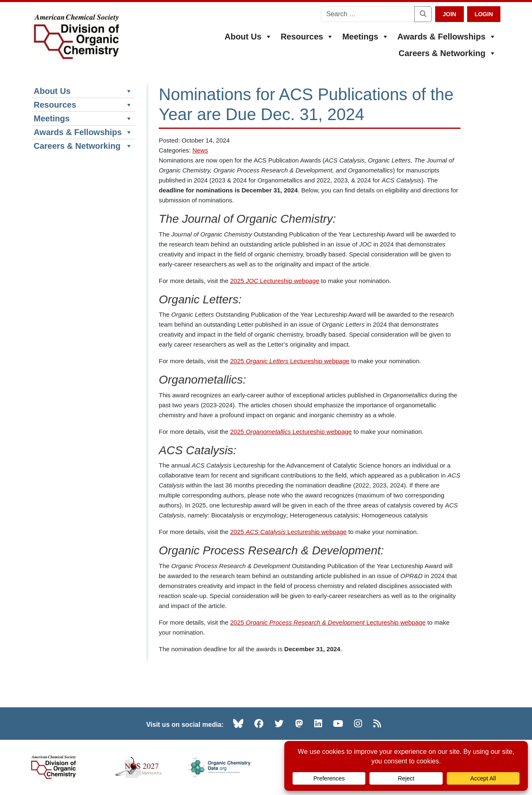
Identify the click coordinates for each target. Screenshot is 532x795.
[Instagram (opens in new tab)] (358, 724)
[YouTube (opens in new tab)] (338, 724)
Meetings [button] (366, 37)
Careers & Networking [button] (447, 53)
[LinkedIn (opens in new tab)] (318, 724)
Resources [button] (307, 37)
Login (484, 14)
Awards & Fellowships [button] (447, 37)
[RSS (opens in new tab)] (377, 724)
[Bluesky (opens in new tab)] (238, 724)
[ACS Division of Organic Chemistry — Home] (76, 37)
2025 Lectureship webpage (275, 281)
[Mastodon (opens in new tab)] (299, 724)
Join (449, 14)
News (200, 150)
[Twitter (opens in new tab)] (279, 724)
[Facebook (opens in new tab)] (259, 724)
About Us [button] (248, 37)
